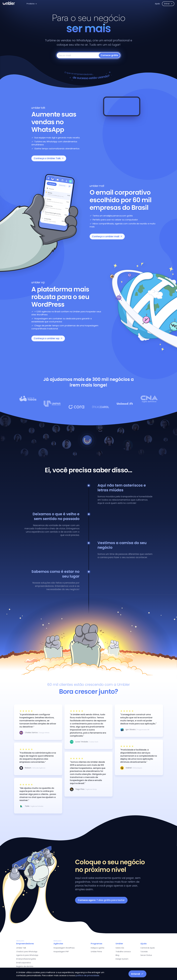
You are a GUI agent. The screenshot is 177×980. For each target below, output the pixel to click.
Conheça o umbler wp (48, 338)
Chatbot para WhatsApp (27, 952)
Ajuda (157, 4)
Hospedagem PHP (61, 952)
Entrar (167, 4)
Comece (109, 55)
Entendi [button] (137, 974)
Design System (122, 959)
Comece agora (101, 900)
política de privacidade (87, 975)
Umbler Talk (21, 948)
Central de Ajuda (148, 948)
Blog (117, 955)
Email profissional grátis (26, 959)
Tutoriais (144, 952)
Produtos (31, 4)
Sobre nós (120, 948)
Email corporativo (24, 963)
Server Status (146, 955)
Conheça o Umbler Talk (49, 158)
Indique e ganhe (98, 948)
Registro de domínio (25, 966)
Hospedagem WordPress (64, 948)
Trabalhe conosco (123, 952)
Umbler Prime (96, 952)
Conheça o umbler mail (107, 236)
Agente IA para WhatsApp (27, 955)
